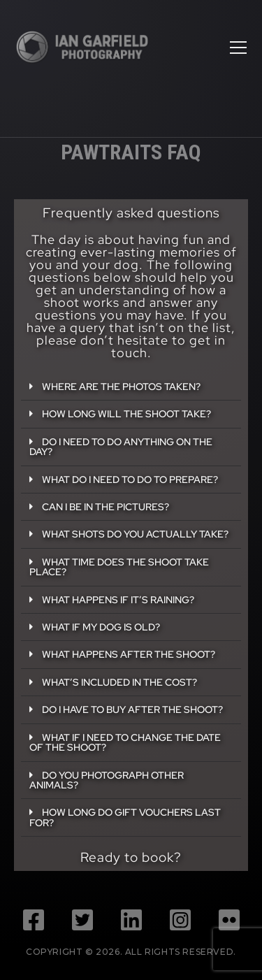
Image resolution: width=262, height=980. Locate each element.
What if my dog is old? (101, 627)
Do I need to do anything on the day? (121, 446)
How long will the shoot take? (126, 413)
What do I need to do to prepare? (130, 479)
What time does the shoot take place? (119, 567)
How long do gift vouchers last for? (125, 817)
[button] (131, 387)
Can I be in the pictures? (105, 506)
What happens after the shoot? (129, 654)
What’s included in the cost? (119, 682)
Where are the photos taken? (121, 386)
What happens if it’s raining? (118, 599)
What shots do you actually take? (135, 534)
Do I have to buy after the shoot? (132, 709)
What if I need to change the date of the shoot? (125, 742)
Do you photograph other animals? (107, 780)
